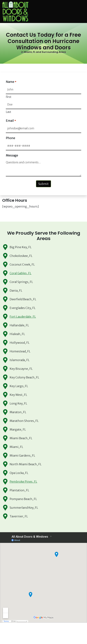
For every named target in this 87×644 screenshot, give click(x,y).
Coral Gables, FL (21, 273)
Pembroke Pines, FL (23, 482)
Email (11, 121)
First (9, 97)
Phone (10, 138)
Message (12, 155)
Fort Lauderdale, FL (23, 317)
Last (8, 112)
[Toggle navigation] (83, 12)
